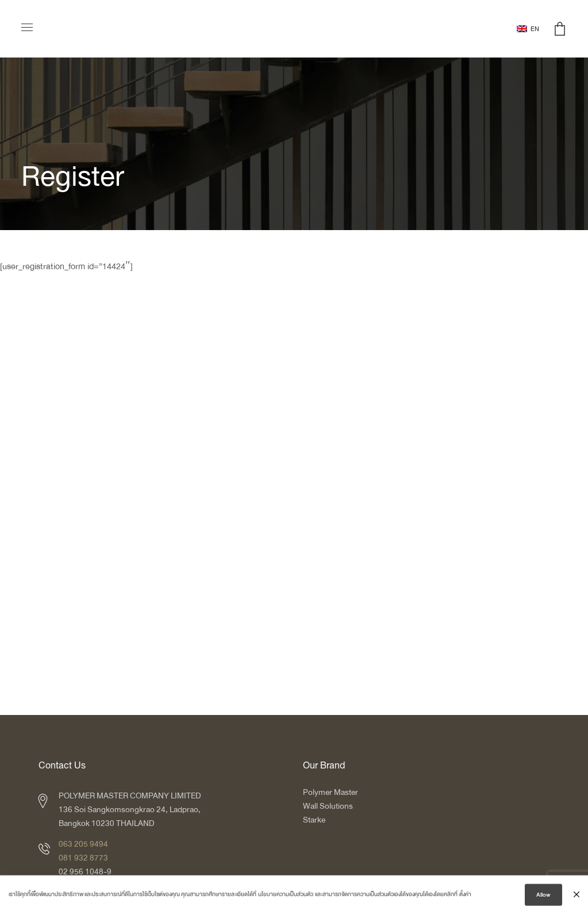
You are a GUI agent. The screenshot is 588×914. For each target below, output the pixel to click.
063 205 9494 (83, 844)
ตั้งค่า (465, 896)
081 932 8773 (83, 858)
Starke (315, 820)
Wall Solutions (328, 806)
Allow (543, 897)
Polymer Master (330, 792)
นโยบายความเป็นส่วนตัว (286, 896)
